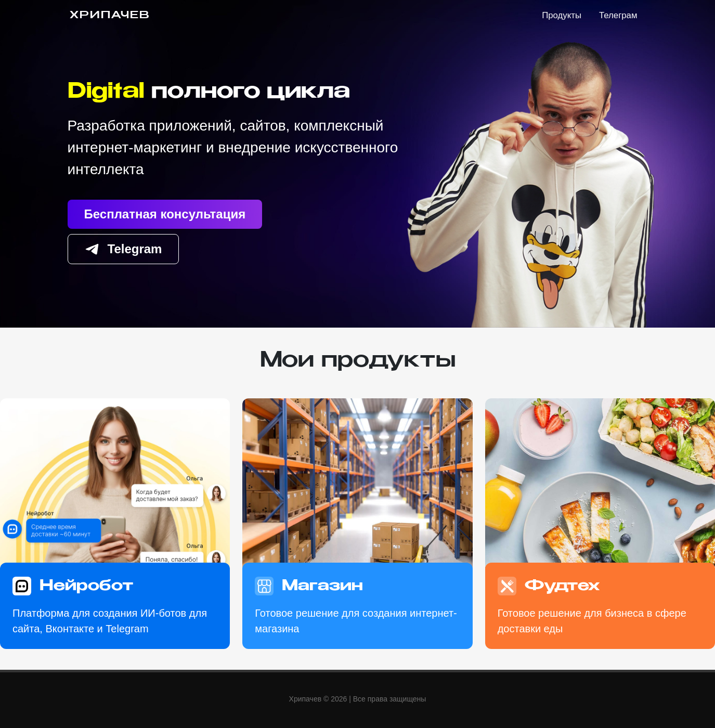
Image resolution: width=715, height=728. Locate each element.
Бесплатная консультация (165, 214)
